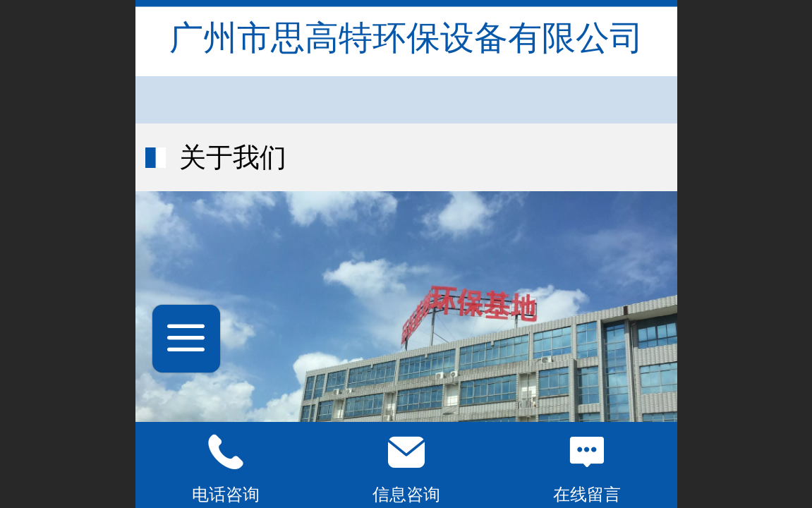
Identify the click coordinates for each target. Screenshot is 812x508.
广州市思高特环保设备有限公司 (406, 38)
